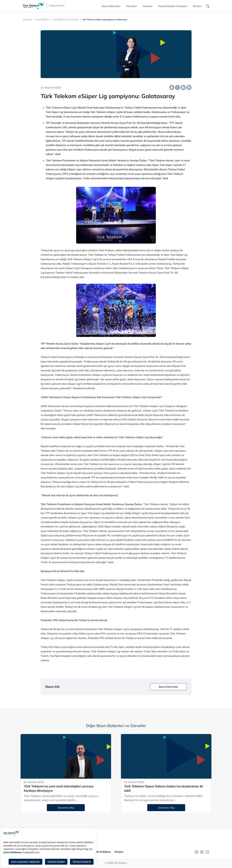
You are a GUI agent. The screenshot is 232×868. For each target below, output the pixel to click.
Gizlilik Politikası (101, 852)
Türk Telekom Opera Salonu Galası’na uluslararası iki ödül (164, 788)
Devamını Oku (66, 808)
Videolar (147, 6)
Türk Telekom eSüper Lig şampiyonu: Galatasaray (105, 20)
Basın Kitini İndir (168, 687)
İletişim (197, 6)
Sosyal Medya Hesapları (173, 6)
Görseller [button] (131, 6)
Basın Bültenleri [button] (111, 6)
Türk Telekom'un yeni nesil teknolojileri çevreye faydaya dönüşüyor (59, 788)
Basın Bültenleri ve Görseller (66, 20)
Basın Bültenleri (43, 20)
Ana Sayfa (27, 20)
